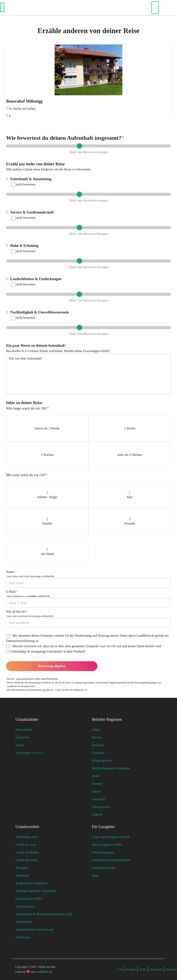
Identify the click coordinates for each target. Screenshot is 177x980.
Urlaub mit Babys (27, 852)
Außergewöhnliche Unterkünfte (36, 891)
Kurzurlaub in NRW (29, 899)
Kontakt (131, 970)
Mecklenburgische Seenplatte (111, 768)
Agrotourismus (25, 906)
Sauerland (98, 799)
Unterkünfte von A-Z (29, 753)
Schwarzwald (100, 807)
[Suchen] (155, 8)
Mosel (96, 776)
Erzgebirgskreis (102, 760)
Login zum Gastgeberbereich (111, 837)
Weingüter (22, 868)
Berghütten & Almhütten (32, 883)
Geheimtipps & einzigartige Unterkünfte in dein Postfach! (46, 652)
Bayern (96, 737)
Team (120, 970)
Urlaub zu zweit (26, 845)
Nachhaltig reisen (27, 837)
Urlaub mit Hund (26, 860)
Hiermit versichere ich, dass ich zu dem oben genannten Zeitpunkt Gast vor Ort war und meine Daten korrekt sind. (84, 646)
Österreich (22, 737)
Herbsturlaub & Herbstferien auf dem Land (44, 914)
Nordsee (97, 784)
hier (86, 690)
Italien (20, 745)
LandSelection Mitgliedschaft (111, 860)
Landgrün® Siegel (104, 868)
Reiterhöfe (22, 875)
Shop (95, 875)
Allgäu (96, 730)
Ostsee (96, 791)
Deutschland (24, 730)
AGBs (143, 970)
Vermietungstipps (103, 852)
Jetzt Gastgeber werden (107, 845)
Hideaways (23, 937)
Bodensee (98, 745)
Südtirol (97, 815)
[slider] (79, 146)
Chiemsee (98, 753)
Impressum (156, 970)
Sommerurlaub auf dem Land (35, 930)
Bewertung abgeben (52, 666)
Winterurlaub (24, 922)
